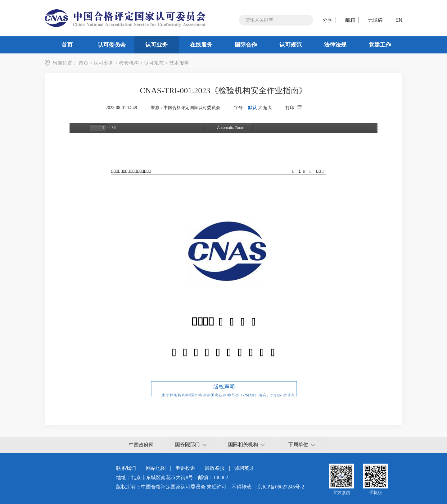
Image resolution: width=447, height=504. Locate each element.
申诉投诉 (185, 468)
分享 (327, 20)
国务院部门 (191, 444)
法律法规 (335, 45)
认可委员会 (112, 45)
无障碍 (375, 20)
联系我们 (126, 468)
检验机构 (129, 63)
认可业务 (156, 45)
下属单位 (302, 444)
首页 (67, 45)
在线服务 (201, 45)
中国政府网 (141, 445)
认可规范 (291, 45)
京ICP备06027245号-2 (281, 487)
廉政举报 (215, 468)
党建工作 (380, 45)
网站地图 (156, 468)
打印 (290, 108)
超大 (268, 108)
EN (399, 20)
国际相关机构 (246, 444)
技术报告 (179, 63)
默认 (252, 108)
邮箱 (350, 20)
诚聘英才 (244, 468)
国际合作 (246, 45)
